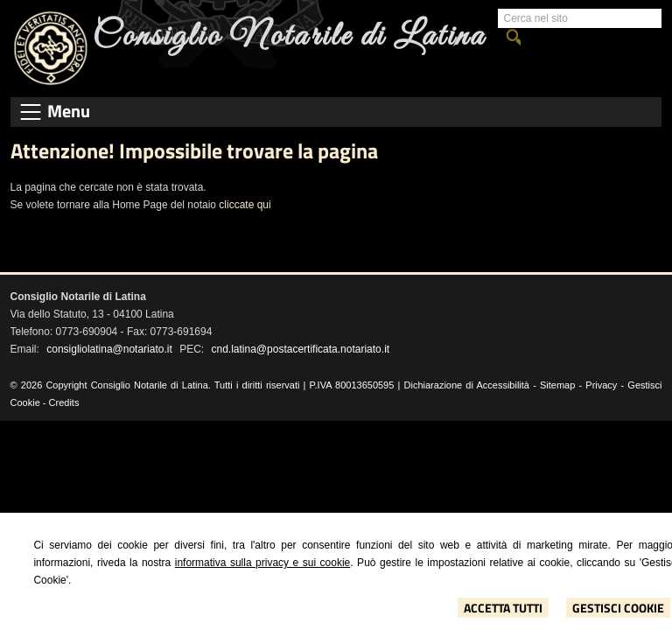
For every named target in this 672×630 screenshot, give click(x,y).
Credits (64, 402)
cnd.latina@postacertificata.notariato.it (301, 349)
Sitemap (557, 385)
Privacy (601, 385)
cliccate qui (245, 205)
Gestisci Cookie (618, 608)
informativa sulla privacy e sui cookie (263, 563)
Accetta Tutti (503, 608)
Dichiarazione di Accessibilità (467, 385)
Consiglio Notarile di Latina (289, 37)
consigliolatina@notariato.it (109, 349)
